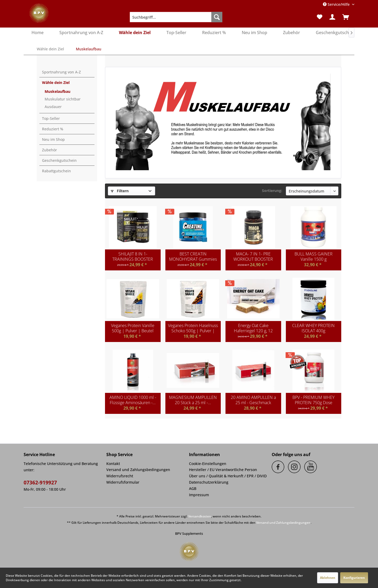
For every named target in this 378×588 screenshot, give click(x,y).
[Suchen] (217, 17)
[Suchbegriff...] (176, 17)
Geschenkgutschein (59, 160)
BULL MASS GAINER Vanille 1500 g (314, 256)
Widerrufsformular (123, 482)
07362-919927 (40, 483)
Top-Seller (51, 118)
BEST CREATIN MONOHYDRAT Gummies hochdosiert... (193, 256)
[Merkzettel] (320, 17)
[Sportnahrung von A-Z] (81, 33)
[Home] (38, 33)
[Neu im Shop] (254, 33)
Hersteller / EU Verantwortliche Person (223, 470)
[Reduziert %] (214, 33)
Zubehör (49, 150)
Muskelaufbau (57, 91)
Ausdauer (53, 107)
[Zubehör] (292, 33)
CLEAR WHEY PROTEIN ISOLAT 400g (313, 328)
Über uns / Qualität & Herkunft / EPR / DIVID (228, 476)
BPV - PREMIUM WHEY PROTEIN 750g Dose (313, 400)
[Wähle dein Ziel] (135, 33)
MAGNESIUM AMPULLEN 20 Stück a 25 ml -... (193, 400)
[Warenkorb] (347, 17)
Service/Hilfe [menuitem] (337, 4)
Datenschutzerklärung (209, 482)
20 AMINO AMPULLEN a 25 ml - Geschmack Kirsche (253, 400)
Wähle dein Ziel (56, 82)
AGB (193, 488)
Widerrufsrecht (120, 476)
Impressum (199, 495)
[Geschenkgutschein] (335, 33)
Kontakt (113, 464)
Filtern (120, 191)
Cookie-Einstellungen (208, 464)
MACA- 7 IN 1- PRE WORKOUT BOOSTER (253, 256)
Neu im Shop (53, 139)
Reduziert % (53, 129)
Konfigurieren (354, 578)
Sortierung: (272, 191)
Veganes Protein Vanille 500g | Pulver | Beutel (133, 328)
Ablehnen (328, 578)
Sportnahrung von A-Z (61, 72)
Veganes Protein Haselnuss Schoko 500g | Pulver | (193, 328)
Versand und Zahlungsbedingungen (138, 470)
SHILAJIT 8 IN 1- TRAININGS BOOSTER (133, 256)
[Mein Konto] (333, 17)
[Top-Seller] (176, 33)
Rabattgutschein (56, 171)
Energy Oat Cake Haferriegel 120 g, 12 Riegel (253, 328)
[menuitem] (176, 17)
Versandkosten (200, 516)
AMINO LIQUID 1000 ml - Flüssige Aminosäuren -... (133, 400)
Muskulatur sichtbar (63, 99)
